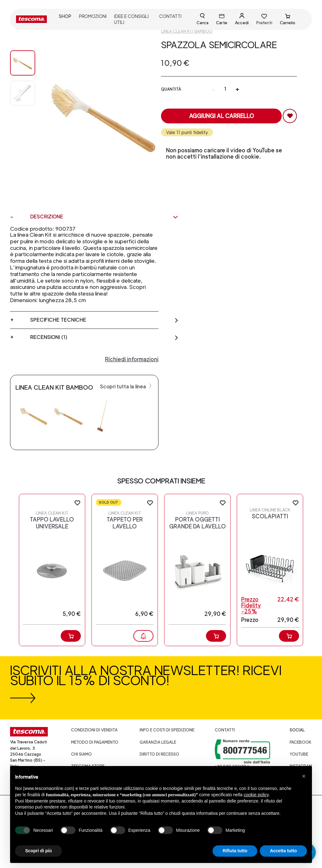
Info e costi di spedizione (167, 730)
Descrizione (104, 217)
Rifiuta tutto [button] (235, 851)
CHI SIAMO (81, 754)
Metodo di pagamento (95, 742)
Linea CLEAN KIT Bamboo (187, 31)
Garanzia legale (158, 742)
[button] (304, 776)
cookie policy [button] (256, 795)
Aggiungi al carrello (222, 116)
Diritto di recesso (159, 754)
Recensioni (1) (104, 337)
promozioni (93, 16)
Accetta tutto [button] (283, 851)
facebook (301, 742)
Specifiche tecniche (104, 320)
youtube (299, 754)
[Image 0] (23, 63)
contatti (170, 16)
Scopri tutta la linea (127, 386)
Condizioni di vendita (94, 730)
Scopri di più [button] (39, 851)
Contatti (225, 730)
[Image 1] (23, 93)
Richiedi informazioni (132, 359)
